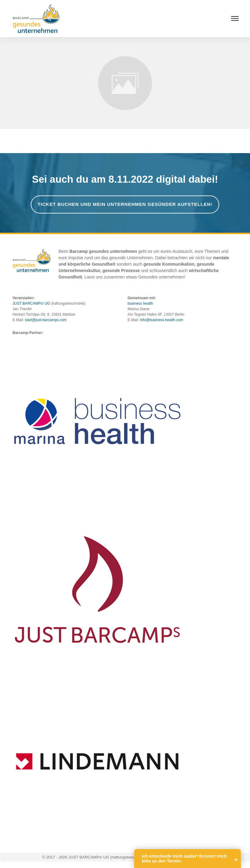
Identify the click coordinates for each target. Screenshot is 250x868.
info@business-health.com (162, 320)
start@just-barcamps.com (46, 320)
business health (140, 303)
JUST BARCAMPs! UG (31, 303)
